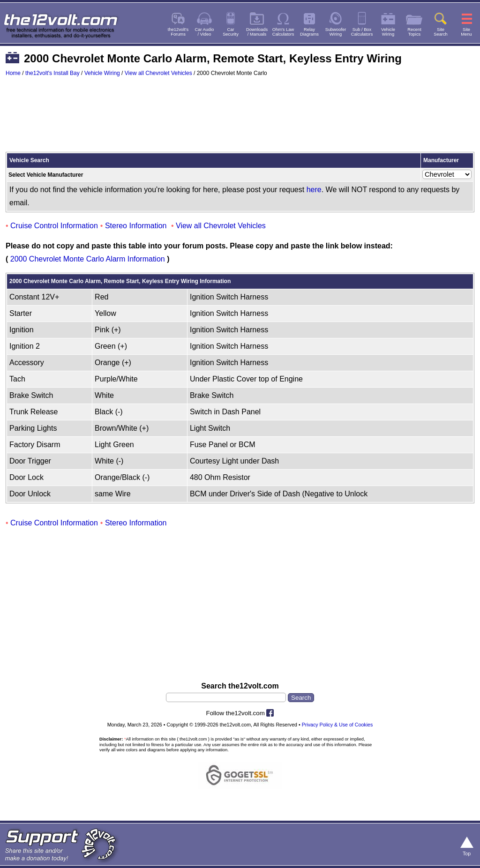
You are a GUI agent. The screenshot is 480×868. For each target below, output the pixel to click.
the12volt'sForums (178, 32)
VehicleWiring (388, 32)
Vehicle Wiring (102, 73)
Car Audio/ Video (205, 32)
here (314, 190)
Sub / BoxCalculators (362, 32)
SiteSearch (441, 32)
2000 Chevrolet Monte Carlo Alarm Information (88, 259)
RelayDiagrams (309, 32)
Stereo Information (136, 226)
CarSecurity (231, 32)
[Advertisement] (240, 119)
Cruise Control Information (54, 226)
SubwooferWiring (336, 32)
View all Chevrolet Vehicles (158, 73)
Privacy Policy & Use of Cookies (337, 725)
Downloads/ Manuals (257, 32)
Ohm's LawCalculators (283, 32)
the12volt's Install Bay (52, 73)
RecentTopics (414, 32)
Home (13, 73)
